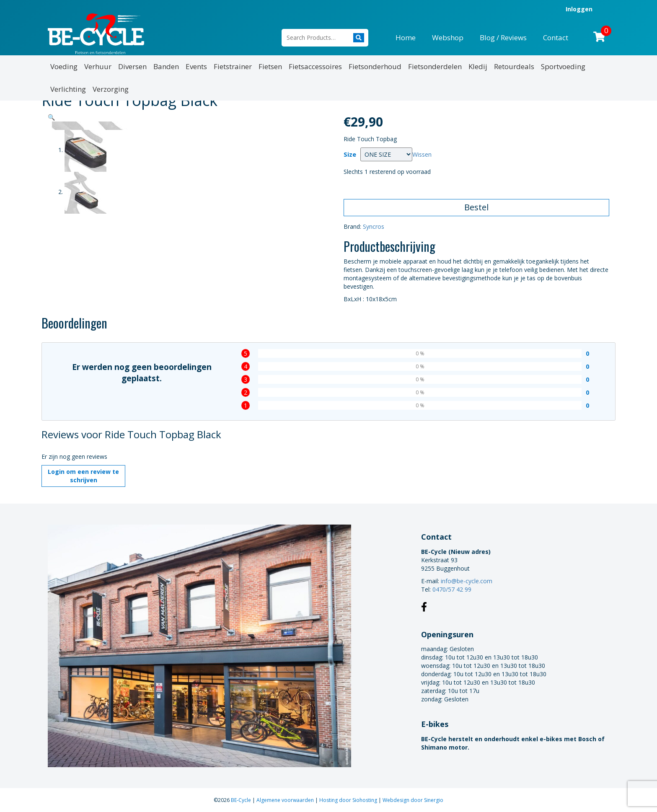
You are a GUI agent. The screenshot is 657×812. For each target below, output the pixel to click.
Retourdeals (514, 66)
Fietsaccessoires (315, 66)
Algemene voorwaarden (286, 800)
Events (196, 66)
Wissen (422, 154)
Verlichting (68, 89)
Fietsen (270, 66)
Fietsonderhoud (375, 66)
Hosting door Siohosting (349, 800)
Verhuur (98, 66)
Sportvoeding (563, 66)
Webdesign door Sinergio (413, 800)
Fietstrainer (233, 66)
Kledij (478, 66)
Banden (166, 66)
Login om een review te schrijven (83, 476)
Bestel (476, 207)
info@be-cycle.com (467, 581)
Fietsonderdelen (435, 66)
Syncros (374, 226)
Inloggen (579, 9)
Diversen (132, 66)
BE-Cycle (242, 800)
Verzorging (111, 89)
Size (350, 154)
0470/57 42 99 (452, 589)
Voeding (64, 66)
